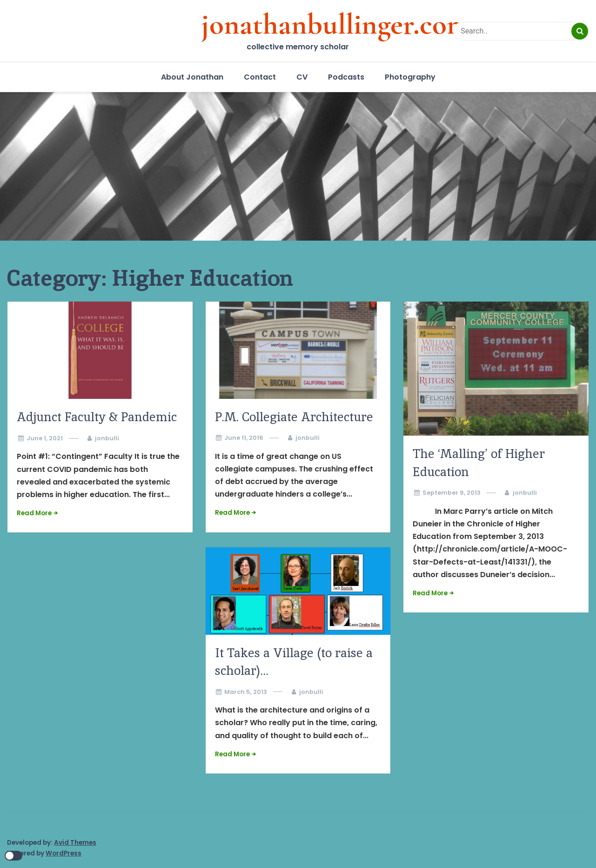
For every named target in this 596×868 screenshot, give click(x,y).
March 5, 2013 (246, 692)
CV (302, 77)
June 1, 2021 (45, 438)
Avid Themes (75, 843)
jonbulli (107, 438)
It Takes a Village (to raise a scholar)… (294, 662)
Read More (34, 513)
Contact (260, 77)
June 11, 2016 (244, 438)
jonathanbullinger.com (335, 24)
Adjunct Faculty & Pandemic (97, 417)
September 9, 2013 (452, 493)
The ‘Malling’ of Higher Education (479, 462)
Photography (410, 77)
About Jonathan (192, 77)
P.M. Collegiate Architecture (294, 417)
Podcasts (346, 77)
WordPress (64, 853)
